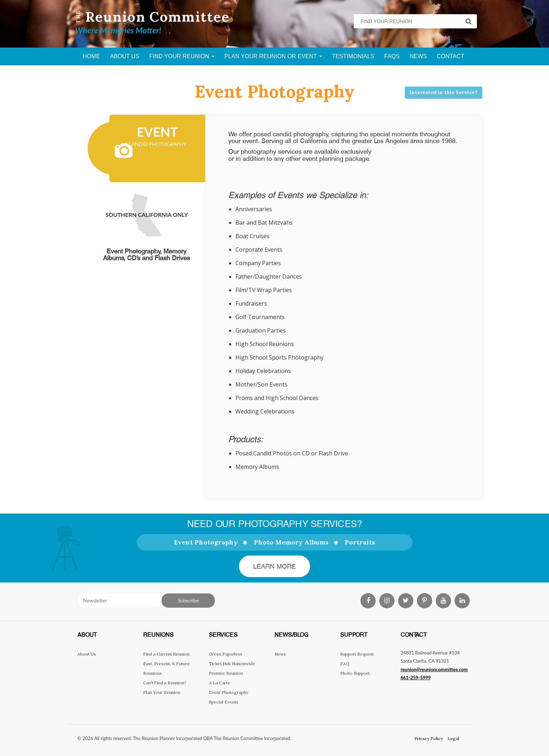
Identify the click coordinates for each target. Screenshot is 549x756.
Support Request (357, 654)
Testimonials (353, 56)
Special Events (224, 702)
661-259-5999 (416, 678)
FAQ (345, 664)
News (418, 56)
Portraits (360, 542)
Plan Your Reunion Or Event (273, 56)
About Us (125, 56)
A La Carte (219, 683)
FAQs (392, 56)
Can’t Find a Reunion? (165, 683)
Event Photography (206, 542)
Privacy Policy (429, 738)
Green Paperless (225, 654)
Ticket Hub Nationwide (232, 664)
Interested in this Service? (444, 92)
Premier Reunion (226, 673)
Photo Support (355, 673)
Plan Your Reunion (162, 692)
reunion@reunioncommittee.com (434, 669)
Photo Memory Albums (291, 542)
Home (91, 56)
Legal (453, 738)
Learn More (275, 566)
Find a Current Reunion (166, 654)
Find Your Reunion (182, 56)
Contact (450, 56)
